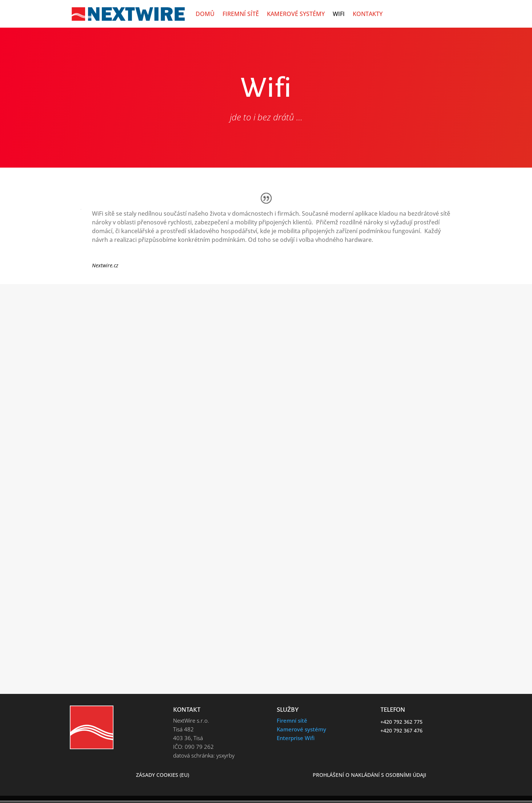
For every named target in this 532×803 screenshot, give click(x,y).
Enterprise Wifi (296, 738)
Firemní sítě (241, 14)
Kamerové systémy (296, 14)
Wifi (339, 14)
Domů (205, 14)
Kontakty (368, 14)
